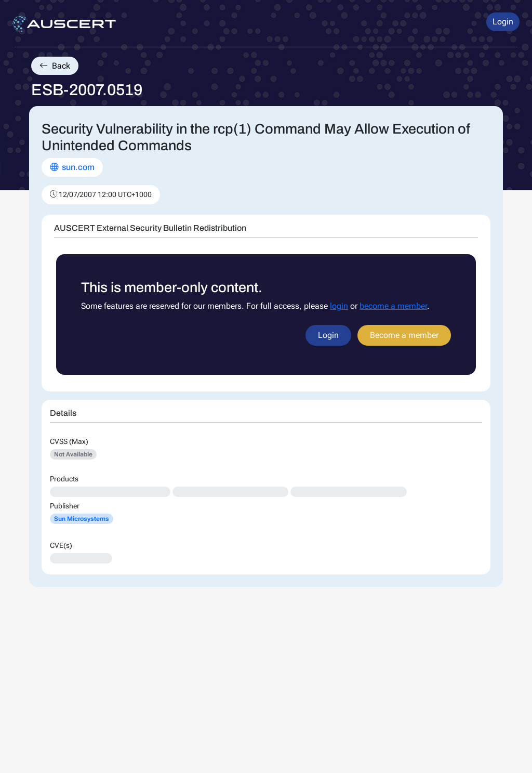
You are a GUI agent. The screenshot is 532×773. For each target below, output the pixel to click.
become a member (393, 306)
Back (55, 66)
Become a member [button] (404, 335)
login (339, 306)
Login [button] (503, 22)
